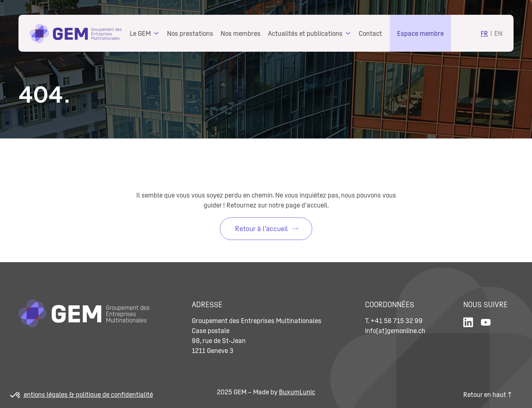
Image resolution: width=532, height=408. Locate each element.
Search (466, 32)
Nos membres (241, 33)
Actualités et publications (305, 33)
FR (484, 33)
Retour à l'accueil (261, 229)
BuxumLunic (297, 392)
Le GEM (140, 33)
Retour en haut (487, 395)
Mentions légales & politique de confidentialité (86, 395)
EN (498, 33)
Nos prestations (190, 33)
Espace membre (420, 33)
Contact (370, 33)
